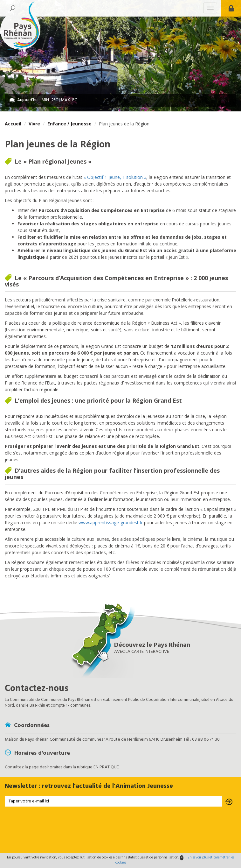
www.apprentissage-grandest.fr (111, 522)
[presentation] (120, 830)
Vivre (34, 124)
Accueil (13, 124)
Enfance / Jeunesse (69, 124)
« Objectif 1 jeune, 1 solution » (115, 177)
